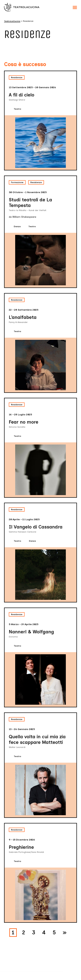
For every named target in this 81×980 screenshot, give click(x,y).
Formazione (17, 182)
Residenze (17, 77)
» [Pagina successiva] (65, 932)
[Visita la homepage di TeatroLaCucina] (22, 7)
